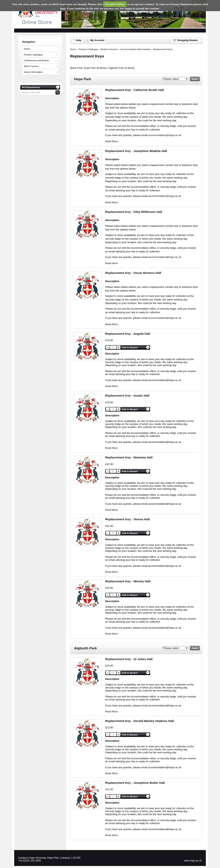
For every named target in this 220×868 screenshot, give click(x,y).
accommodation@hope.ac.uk (165, 135)
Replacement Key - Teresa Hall (127, 519)
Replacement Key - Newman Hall (129, 457)
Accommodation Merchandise (136, 49)
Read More (111, 141)
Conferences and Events (36, 60)
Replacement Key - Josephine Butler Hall (135, 783)
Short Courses (31, 66)
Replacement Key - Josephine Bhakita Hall (136, 151)
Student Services (109, 49)
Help (79, 40)
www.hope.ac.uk (193, 861)
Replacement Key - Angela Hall (128, 334)
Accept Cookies (115, 4)
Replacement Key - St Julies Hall (129, 659)
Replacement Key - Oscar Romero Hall (133, 273)
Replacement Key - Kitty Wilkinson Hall (134, 212)
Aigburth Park (116, 68)
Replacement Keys (163, 49)
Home (27, 49)
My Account (97, 40)
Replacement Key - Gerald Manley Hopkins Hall (140, 721)
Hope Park (90, 68)
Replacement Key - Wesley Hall (128, 581)
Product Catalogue (33, 55)
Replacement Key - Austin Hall (127, 395)
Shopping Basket (187, 40)
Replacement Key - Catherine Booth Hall (135, 90)
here (63, 8)
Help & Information (33, 72)
